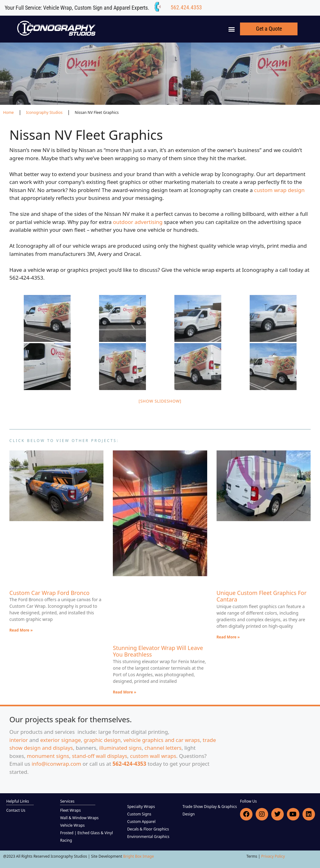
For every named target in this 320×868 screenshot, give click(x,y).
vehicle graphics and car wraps (162, 740)
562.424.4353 (186, 7)
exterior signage (61, 740)
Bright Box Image (139, 856)
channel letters (163, 748)
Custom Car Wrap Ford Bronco (49, 593)
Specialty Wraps (141, 807)
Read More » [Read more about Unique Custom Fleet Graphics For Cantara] (228, 637)
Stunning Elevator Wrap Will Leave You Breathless (158, 651)
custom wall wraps (153, 756)
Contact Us (16, 810)
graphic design (102, 740)
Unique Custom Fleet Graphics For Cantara (262, 596)
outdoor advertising (138, 222)
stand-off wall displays (100, 756)
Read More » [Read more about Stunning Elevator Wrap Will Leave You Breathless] (125, 692)
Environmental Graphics (148, 837)
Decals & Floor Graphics (148, 829)
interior (19, 740)
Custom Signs (139, 814)
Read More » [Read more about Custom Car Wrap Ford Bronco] (21, 630)
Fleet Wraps (70, 810)
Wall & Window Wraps (79, 818)
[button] (232, 29)
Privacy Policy (273, 856)
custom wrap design (279, 190)
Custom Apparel (141, 822)
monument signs (48, 756)
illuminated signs (120, 748)
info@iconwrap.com (56, 764)
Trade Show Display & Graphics (210, 807)
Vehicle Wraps (72, 825)
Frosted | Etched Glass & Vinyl (86, 833)
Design (189, 814)
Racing (66, 840)
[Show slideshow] (160, 401)
